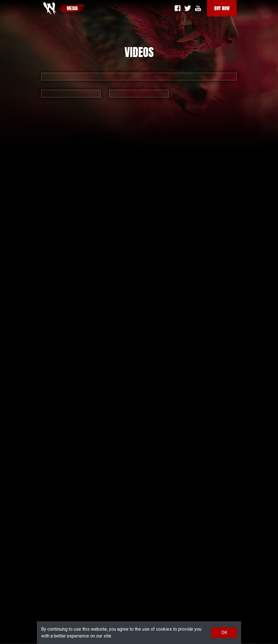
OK (224, 633)
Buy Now (222, 8)
